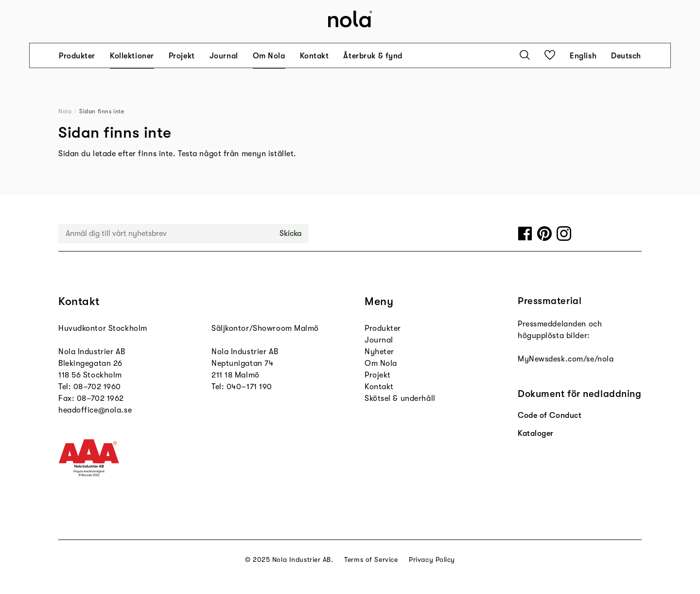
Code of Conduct (550, 415)
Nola (65, 111)
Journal (224, 56)
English (583, 56)
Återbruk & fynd (373, 56)
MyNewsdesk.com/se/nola (566, 359)
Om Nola (269, 56)
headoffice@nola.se (95, 410)
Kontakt (315, 56)
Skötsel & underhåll (400, 398)
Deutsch (626, 56)
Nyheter (379, 352)
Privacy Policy (432, 559)
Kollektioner (132, 56)
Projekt (182, 56)
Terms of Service (371, 559)
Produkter (77, 56)
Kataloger (536, 433)
